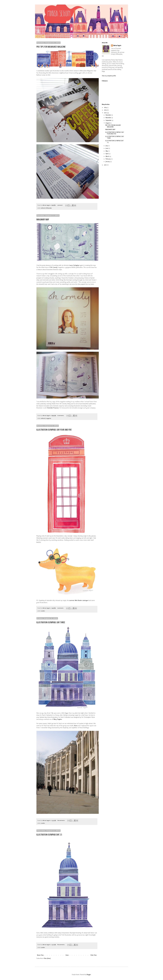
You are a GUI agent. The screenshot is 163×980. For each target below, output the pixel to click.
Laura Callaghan (74, 265)
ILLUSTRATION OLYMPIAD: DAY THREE (51, 622)
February (108, 159)
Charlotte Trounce (53, 408)
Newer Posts (40, 955)
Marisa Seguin (117, 46)
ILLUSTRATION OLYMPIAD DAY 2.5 (49, 835)
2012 (105, 113)
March (108, 156)
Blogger (89, 975)
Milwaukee (49, 208)
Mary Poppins (58, 719)
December (108, 115)
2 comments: (61, 608)
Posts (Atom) (47, 958)
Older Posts (93, 955)
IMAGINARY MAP (43, 219)
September (109, 120)
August (108, 123)
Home (67, 955)
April (107, 154)
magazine (49, 418)
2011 (105, 165)
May (107, 151)
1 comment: (60, 205)
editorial (43, 208)
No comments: (61, 820)
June (107, 148)
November (109, 118)
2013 (105, 110)
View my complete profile (109, 76)
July (107, 146)
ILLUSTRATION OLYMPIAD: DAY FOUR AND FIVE (54, 430)
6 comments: (61, 416)
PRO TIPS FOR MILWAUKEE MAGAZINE (51, 47)
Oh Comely (54, 267)
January (108, 162)
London (43, 611)
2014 (105, 107)
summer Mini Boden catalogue (79, 600)
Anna (76, 726)
